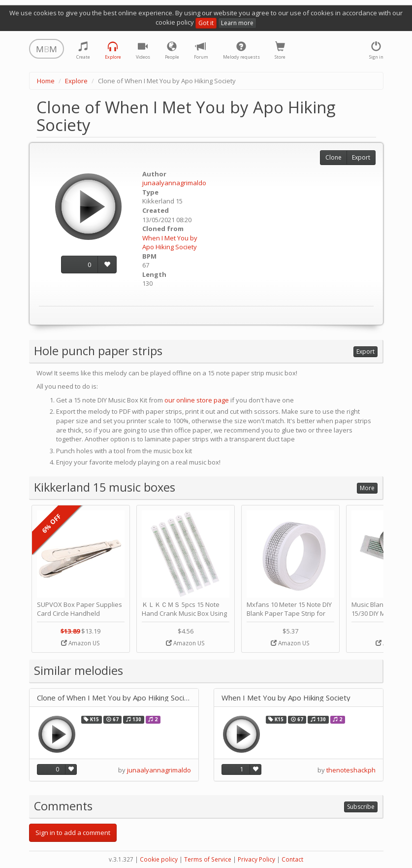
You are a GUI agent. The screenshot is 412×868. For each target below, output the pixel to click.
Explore (76, 81)
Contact (292, 859)
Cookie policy (159, 859)
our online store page (197, 400)
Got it (206, 23)
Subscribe (361, 807)
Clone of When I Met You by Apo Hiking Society (114, 698)
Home (46, 81)
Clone (333, 157)
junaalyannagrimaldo (174, 183)
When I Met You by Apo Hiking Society (170, 243)
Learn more (237, 23)
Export (361, 157)
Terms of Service (208, 859)
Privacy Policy (256, 859)
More (367, 488)
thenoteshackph (351, 770)
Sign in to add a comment (73, 833)
